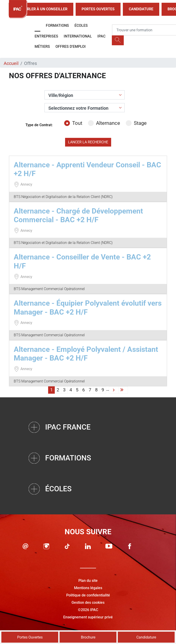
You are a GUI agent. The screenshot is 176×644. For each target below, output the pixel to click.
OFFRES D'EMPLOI (71, 47)
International (78, 36)
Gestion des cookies (88, 603)
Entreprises (46, 36)
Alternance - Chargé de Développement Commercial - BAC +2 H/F (78, 215)
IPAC (101, 36)
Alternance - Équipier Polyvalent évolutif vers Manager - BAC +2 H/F (88, 307)
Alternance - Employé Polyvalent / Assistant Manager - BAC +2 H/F (86, 354)
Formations (57, 25)
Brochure (88, 637)
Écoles (81, 25)
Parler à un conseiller (41, 9)
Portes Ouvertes (98, 9)
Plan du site (88, 581)
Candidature (141, 9)
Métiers (42, 47)
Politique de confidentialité (88, 595)
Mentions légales (88, 588)
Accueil (11, 63)
